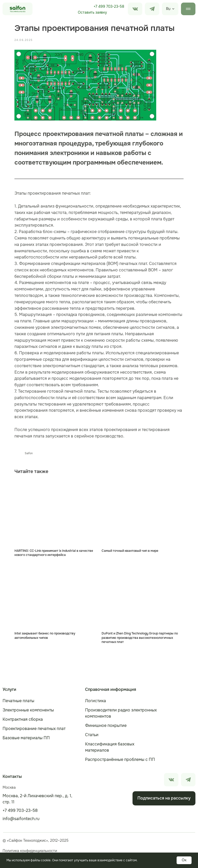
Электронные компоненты (28, 709)
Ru (168, 9)
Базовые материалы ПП (26, 737)
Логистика (96, 700)
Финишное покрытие (106, 725)
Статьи (92, 734)
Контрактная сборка (23, 719)
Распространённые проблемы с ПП (120, 759)
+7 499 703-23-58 (109, 6)
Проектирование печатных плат (34, 728)
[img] (152, 9)
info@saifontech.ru (21, 818)
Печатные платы (18, 700)
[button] (92, 13)
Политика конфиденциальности (30, 850)
